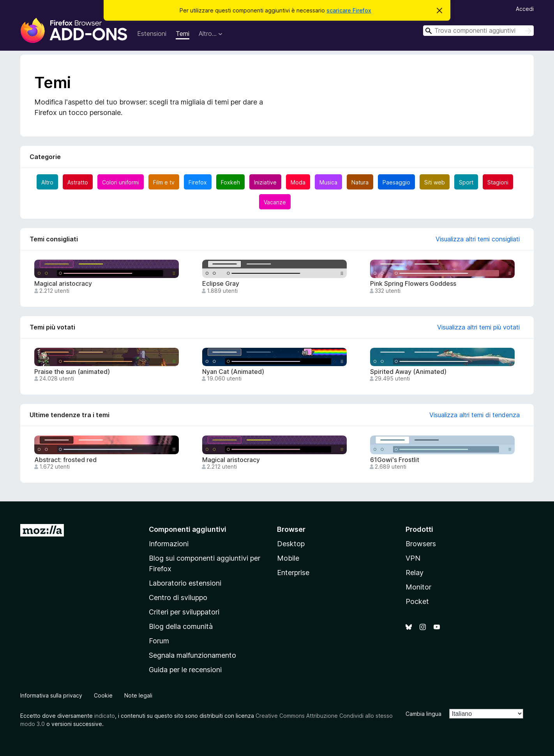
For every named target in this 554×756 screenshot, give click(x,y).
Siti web (435, 182)
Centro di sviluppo (178, 598)
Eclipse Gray (221, 284)
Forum (159, 641)
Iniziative (265, 182)
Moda (298, 182)
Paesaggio (396, 182)
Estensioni (152, 34)
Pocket (417, 601)
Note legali (138, 695)
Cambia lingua (423, 714)
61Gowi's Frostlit (395, 460)
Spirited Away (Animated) (408, 372)
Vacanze (275, 202)
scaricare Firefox (349, 10)
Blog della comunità (181, 626)
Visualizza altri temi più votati (478, 327)
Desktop (291, 544)
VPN (413, 558)
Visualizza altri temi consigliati (478, 239)
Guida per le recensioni (185, 670)
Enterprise (293, 573)
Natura (360, 182)
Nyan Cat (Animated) (233, 372)
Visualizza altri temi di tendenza (475, 415)
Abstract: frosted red (65, 460)
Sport (466, 182)
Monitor (418, 587)
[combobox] (478, 31)
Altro (47, 182)
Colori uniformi (121, 182)
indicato (105, 716)
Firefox (198, 182)
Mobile (288, 558)
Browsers (421, 544)
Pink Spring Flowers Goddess (413, 284)
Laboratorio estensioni (185, 583)
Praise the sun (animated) (72, 372)
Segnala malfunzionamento (192, 655)
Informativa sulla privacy (51, 695)
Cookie (103, 695)
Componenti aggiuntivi (188, 529)
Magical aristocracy (63, 284)
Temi (183, 34)
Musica (328, 182)
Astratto (78, 182)
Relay (415, 573)
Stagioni (498, 182)
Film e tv (164, 182)
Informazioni (169, 544)
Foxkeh (230, 182)
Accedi (525, 9)
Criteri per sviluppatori (184, 612)
